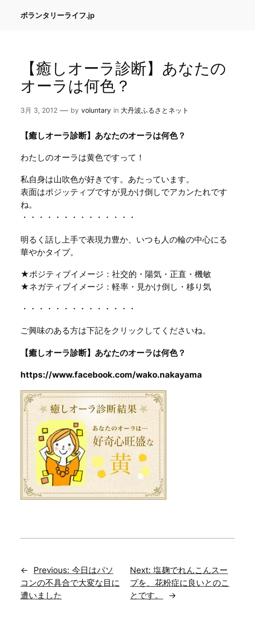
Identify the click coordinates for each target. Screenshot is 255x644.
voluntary (96, 110)
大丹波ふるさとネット (155, 110)
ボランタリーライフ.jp (57, 15)
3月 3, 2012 (39, 110)
